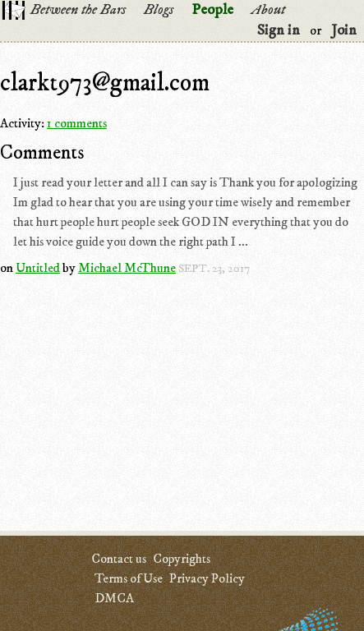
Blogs (159, 10)
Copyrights (182, 559)
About (268, 10)
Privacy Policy (207, 578)
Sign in (279, 30)
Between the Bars (78, 10)
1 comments (77, 123)
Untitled (38, 268)
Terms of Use (129, 578)
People (212, 10)
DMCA (114, 598)
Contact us (119, 559)
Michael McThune (127, 268)
